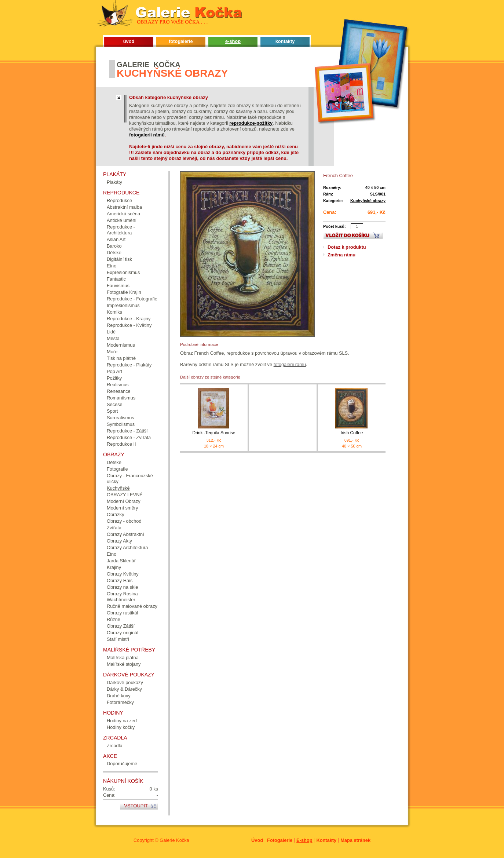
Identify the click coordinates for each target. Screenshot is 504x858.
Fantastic (116, 279)
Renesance (119, 391)
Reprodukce (119, 200)
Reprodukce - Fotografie (132, 299)
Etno (112, 266)
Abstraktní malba (124, 207)
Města (113, 338)
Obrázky (116, 514)
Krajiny (114, 567)
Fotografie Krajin (124, 292)
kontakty (285, 41)
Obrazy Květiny (123, 574)
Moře (112, 352)
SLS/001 (378, 194)
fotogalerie (181, 41)
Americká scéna (123, 214)
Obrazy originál (123, 633)
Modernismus (121, 345)
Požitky (114, 378)
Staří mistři (118, 639)
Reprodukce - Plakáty (129, 365)
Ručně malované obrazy (132, 606)
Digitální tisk (119, 259)
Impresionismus (123, 305)
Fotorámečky (120, 702)
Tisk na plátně (121, 358)
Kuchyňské (118, 488)
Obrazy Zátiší (121, 626)
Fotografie (117, 469)
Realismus (118, 385)
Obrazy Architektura (127, 547)
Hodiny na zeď (122, 721)
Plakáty (114, 182)
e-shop (233, 41)
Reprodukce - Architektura (121, 230)
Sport (112, 411)
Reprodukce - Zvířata (129, 437)
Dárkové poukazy (125, 682)
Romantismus (121, 398)
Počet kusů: (335, 226)
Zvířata (114, 528)
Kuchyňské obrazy (368, 201)
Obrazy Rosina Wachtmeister (122, 597)
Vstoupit (136, 806)
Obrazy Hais (120, 580)
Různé (114, 619)
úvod (129, 41)
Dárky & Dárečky (124, 689)
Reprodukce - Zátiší (127, 431)
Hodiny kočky (121, 727)
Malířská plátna (123, 658)
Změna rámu (342, 255)
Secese (115, 404)
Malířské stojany (124, 664)
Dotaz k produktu (347, 247)
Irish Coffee (352, 433)
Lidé (111, 332)
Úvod (257, 840)
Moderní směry (122, 508)
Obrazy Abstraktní (125, 534)
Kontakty (326, 840)
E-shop (304, 840)
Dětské (114, 253)
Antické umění (122, 220)
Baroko (114, 246)
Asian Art (116, 239)
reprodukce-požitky (251, 123)
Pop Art (114, 371)
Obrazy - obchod (124, 521)
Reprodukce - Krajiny (129, 319)
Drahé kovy (119, 696)
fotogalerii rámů (147, 135)
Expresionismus (123, 272)
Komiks (114, 312)
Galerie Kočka (174, 840)
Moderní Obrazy (124, 501)
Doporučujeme (122, 764)
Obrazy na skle (122, 587)
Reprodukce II (121, 444)
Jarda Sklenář (121, 561)
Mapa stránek (355, 840)
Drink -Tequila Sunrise (214, 433)
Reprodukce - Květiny (129, 325)
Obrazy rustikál (122, 613)
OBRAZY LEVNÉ (125, 495)
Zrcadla (115, 746)
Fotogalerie (280, 840)
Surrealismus (120, 418)
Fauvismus (118, 286)
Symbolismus (121, 424)
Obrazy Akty (119, 541)
